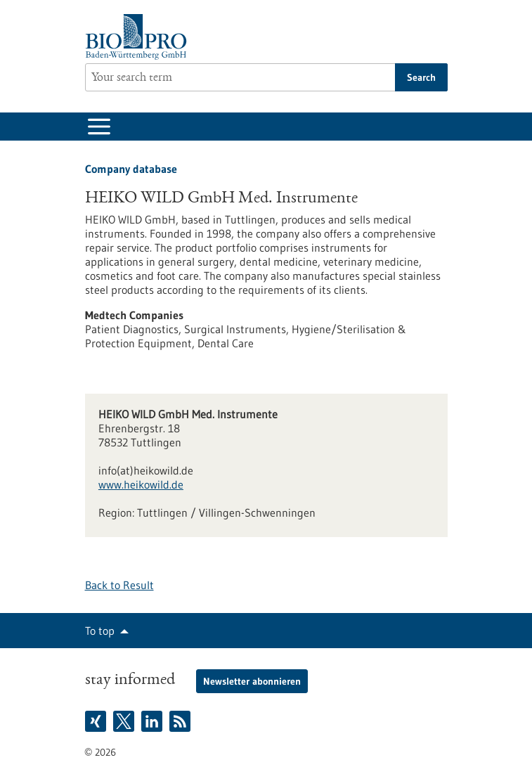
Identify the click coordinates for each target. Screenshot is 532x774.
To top (100, 631)
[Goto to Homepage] (140, 37)
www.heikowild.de (141, 484)
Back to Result (119, 585)
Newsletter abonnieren (252, 681)
